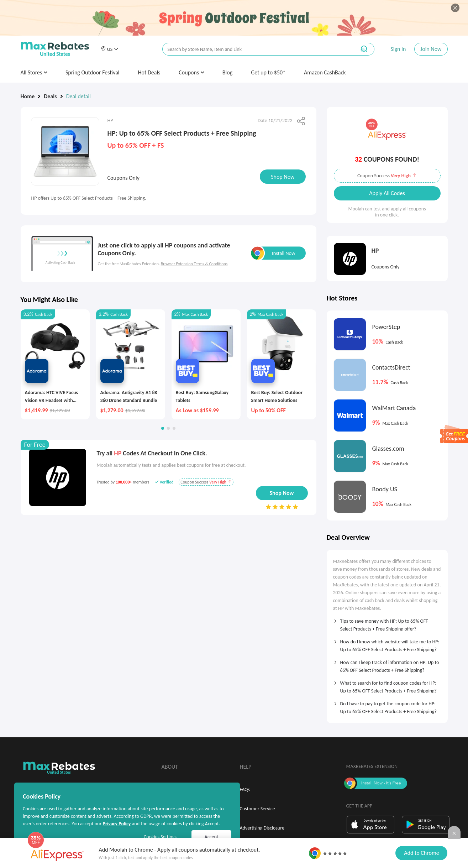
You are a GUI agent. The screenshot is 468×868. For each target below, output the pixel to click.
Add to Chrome (421, 853)
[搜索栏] (254, 49)
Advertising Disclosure (262, 828)
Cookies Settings (160, 837)
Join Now (431, 49)
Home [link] (28, 96)
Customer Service (257, 809)
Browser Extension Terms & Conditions (194, 264)
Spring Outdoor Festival (93, 72)
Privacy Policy (117, 824)
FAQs (245, 789)
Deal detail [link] (78, 96)
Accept (212, 837)
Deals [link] (50, 96)
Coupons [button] (191, 72)
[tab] (387, 623)
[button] (110, 49)
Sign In (398, 49)
